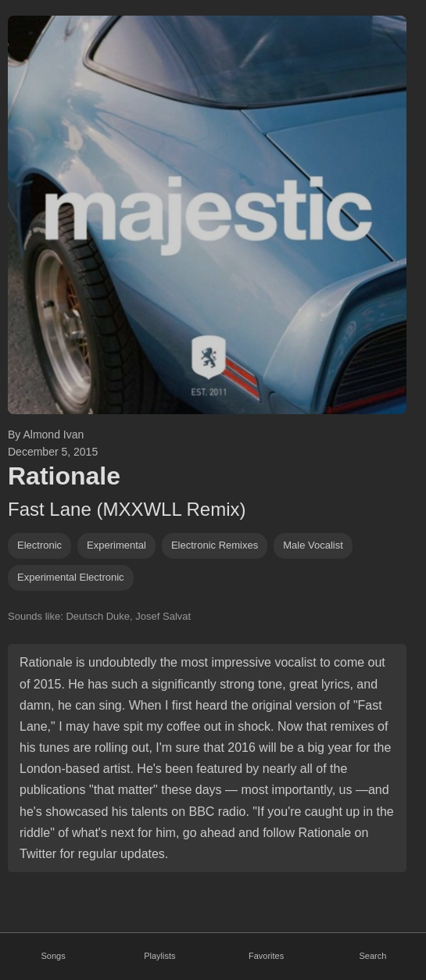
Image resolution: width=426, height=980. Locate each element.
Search (372, 956)
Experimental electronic (71, 577)
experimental (116, 545)
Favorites (266, 956)
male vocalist (313, 545)
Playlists (159, 956)
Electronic (39, 545)
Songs (54, 956)
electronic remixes (215, 545)
